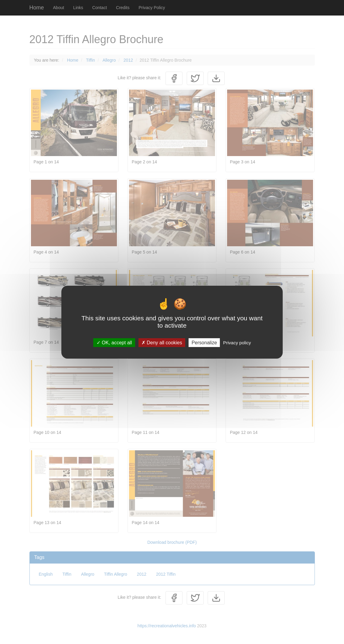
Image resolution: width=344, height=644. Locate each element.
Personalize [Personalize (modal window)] (204, 342)
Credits (123, 8)
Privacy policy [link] (237, 342)
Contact (100, 8)
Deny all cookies (162, 342)
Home (37, 8)
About (59, 8)
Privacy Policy (152, 8)
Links (78, 8)
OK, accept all (114, 342)
